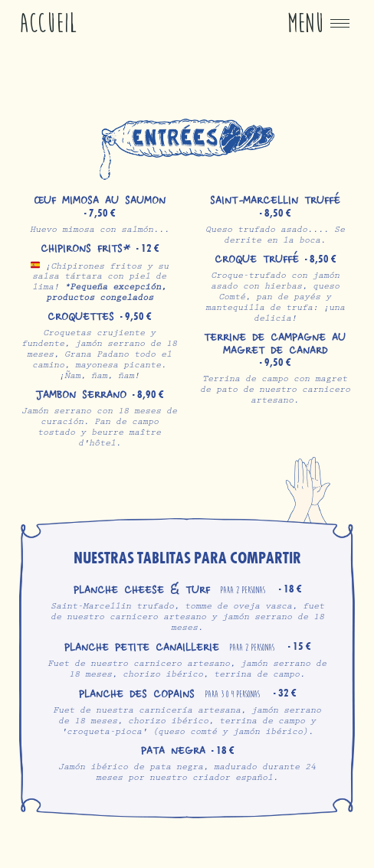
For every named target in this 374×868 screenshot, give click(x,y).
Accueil (48, 23)
